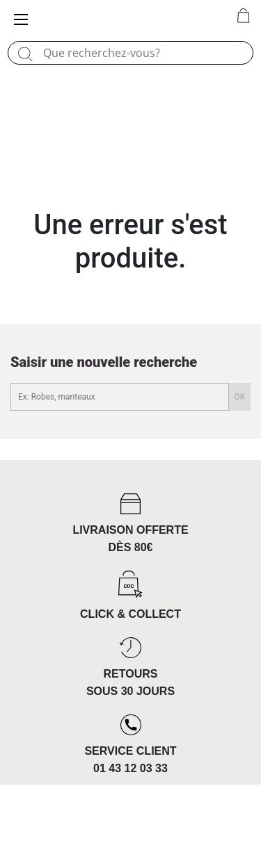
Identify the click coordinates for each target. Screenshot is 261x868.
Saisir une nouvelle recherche (104, 362)
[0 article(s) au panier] (243, 17)
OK (240, 397)
